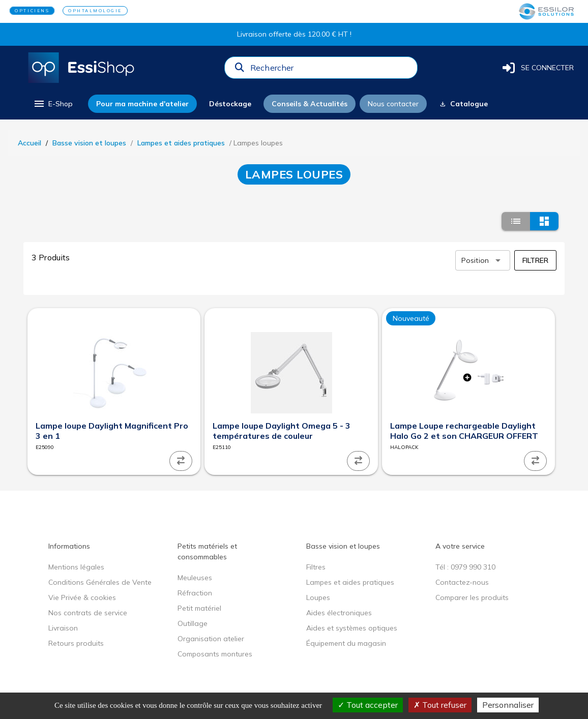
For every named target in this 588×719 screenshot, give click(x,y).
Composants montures (215, 654)
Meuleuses (195, 578)
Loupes (318, 597)
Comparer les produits (472, 597)
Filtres (316, 567)
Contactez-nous (462, 582)
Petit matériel (199, 608)
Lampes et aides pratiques (181, 143)
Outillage (193, 623)
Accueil (30, 143)
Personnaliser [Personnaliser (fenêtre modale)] (508, 705)
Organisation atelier (211, 639)
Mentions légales (76, 567)
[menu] (53, 104)
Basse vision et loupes (89, 143)
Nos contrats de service (88, 613)
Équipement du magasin (346, 643)
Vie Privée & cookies (82, 597)
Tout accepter (368, 705)
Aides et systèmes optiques (352, 628)
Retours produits (76, 643)
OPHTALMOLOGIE (95, 11)
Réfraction (195, 593)
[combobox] (331, 70)
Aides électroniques (339, 613)
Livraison (63, 628)
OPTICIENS (32, 11)
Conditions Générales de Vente (100, 582)
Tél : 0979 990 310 (465, 567)
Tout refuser (440, 705)
